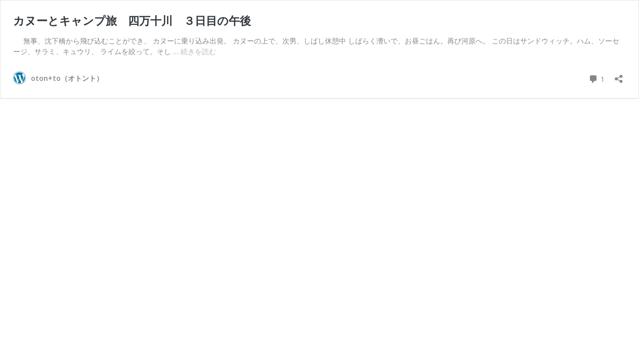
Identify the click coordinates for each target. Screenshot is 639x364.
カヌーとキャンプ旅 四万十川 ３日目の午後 (132, 20)
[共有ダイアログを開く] (619, 76)
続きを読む (198, 51)
